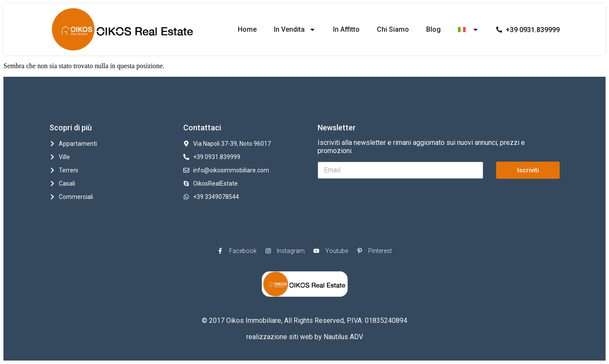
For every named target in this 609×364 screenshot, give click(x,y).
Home (247, 29)
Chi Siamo (393, 29)
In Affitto (346, 29)
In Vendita (295, 30)
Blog (433, 29)
